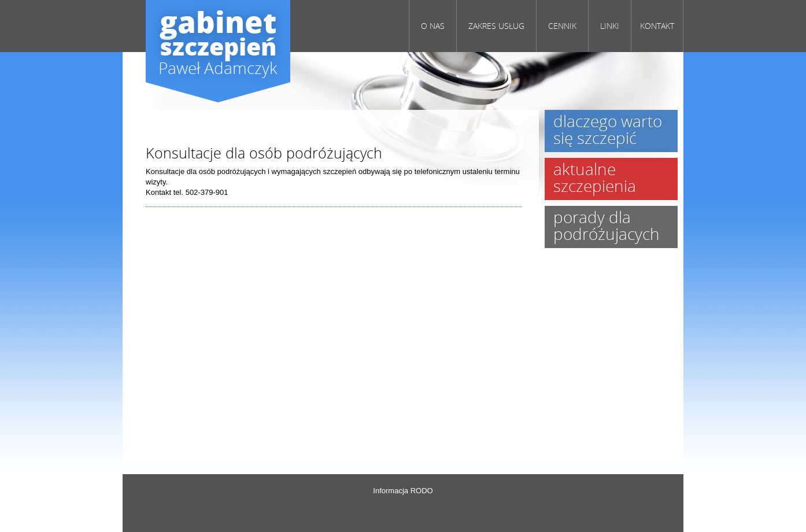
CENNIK (562, 26)
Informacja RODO (403, 491)
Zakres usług (496, 26)
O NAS (433, 26)
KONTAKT (657, 26)
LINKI (610, 26)
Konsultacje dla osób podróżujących (264, 153)
